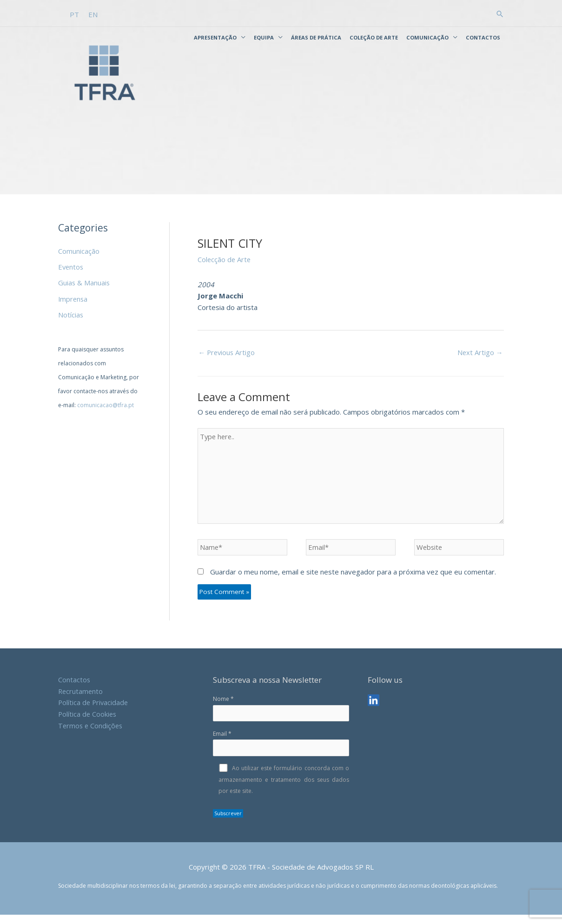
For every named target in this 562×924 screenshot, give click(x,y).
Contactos (483, 37)
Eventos (71, 274)
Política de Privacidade (94, 711)
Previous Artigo (228, 359)
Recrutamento (81, 700)
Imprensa (73, 305)
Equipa (264, 37)
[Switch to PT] (74, 14)
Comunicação (427, 37)
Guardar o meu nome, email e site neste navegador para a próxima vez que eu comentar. (353, 581)
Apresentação (215, 37)
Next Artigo (480, 359)
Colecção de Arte (225, 266)
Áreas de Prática (316, 37)
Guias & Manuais (84, 289)
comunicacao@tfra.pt (106, 411)
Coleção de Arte (374, 37)
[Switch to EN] (93, 14)
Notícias (71, 321)
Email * (281, 752)
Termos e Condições (91, 734)
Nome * (281, 717)
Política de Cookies (88, 723)
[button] (500, 13)
